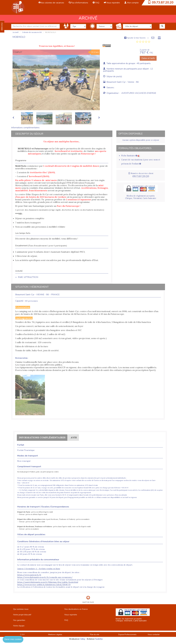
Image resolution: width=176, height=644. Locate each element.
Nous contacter (154, 635)
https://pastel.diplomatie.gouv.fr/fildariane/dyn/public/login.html (48, 582)
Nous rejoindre (112, 3)
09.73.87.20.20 (163, 2)
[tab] (143, 42)
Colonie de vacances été (32, 32)
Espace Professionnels (127, 635)
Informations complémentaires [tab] (25, 128)
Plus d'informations (78, 3)
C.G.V (22, 635)
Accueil (15, 32)
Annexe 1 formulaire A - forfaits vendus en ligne (39, 569)
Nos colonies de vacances (51, 3)
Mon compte (131, 3)
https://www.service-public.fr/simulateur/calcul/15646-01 (44, 585)
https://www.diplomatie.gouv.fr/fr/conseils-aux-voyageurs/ (45, 577)
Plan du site (95, 635)
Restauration (21, 358)
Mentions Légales (55, 635)
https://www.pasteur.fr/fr (29, 575)
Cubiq (82, 639)
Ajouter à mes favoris (135, 38)
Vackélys (99, 639)
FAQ (96, 3)
